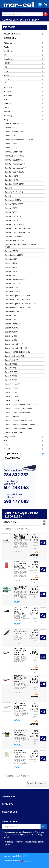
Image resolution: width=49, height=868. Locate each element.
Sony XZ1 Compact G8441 (15, 168)
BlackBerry (8, 51)
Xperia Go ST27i (11, 251)
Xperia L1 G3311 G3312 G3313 (17, 279)
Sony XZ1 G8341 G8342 (14, 172)
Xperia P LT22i (10, 316)
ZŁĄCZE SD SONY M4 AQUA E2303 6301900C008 (21, 732)
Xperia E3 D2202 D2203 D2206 (17, 232)
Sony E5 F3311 (11, 128)
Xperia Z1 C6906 (11, 396)
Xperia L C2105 (11, 275)
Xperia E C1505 (11, 212)
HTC (6, 67)
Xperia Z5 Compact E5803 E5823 (18, 421)
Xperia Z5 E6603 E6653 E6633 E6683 (20, 425)
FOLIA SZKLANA (12, 458)
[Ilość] (43, 537)
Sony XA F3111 (11, 144)
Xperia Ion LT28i (11, 259)
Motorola (8, 91)
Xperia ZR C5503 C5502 (14, 433)
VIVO (6, 445)
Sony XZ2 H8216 (11, 176)
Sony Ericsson (10, 437)
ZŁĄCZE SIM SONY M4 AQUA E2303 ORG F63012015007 (20, 753)
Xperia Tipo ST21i (12, 360)
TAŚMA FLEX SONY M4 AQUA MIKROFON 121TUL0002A (21, 610)
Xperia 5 (8, 196)
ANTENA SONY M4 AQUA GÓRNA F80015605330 (21, 536)
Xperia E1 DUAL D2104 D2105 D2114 (20, 228)
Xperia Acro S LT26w (13, 200)
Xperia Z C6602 (11, 376)
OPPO (6, 107)
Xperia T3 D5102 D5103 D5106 (17, 352)
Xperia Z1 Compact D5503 (15, 400)
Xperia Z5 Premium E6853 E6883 (18, 429)
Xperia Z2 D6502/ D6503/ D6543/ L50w (21, 404)
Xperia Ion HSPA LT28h (14, 255)
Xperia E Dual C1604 (13, 216)
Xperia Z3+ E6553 (12, 417)
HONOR (7, 63)
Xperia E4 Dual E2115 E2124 (16, 237)
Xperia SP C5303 (11, 332)
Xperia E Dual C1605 (13, 220)
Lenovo (7, 79)
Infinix (6, 75)
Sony (6, 120)
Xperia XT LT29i (11, 372)
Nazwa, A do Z (20, 522)
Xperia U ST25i (11, 364)
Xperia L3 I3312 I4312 (13, 283)
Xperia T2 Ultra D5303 (14, 344)
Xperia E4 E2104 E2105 (14, 241)
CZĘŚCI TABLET (12, 454)
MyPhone (8, 95)
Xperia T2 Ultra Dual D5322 (16, 348)
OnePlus (7, 103)
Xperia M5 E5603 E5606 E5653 (17, 308)
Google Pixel (9, 59)
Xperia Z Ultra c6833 (13, 384)
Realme (7, 111)
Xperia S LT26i (10, 320)
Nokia (6, 99)
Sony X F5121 (10, 136)
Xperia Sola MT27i (12, 324)
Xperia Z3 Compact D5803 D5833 (18, 409)
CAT (6, 55)
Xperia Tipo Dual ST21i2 (14, 356)
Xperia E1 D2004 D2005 (14, 224)
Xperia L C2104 (11, 271)
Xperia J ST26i (11, 267)
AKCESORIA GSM (12, 34)
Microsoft (8, 87)
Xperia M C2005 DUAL (14, 292)
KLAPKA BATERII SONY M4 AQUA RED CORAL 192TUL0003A (20, 564)
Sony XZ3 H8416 (11, 180)
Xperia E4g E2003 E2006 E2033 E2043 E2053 (20, 246)
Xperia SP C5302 (11, 328)
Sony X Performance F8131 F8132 (19, 140)
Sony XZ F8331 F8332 (14, 160)
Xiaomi (7, 449)
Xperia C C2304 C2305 (14, 204)
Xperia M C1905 (11, 288)
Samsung (8, 116)
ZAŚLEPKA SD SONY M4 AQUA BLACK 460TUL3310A (20, 652)
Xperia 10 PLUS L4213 (14, 192)
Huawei (7, 71)
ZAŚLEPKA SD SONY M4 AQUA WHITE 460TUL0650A (20, 706)
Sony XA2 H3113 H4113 (14, 156)
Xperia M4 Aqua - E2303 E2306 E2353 (20, 304)
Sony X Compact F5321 (14, 132)
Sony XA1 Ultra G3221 (14, 152)
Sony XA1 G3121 (11, 148)
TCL (6, 441)
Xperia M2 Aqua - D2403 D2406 (17, 296)
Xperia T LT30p (11, 340)
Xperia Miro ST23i (12, 312)
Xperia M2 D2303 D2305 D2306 (17, 300)
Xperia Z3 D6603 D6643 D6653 (17, 413)
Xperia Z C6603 (11, 380)
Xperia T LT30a (11, 336)
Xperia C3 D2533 (11, 208)
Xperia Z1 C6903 (11, 392)
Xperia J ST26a (11, 263)
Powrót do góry (36, 783)
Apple (6, 47)
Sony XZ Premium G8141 (15, 164)
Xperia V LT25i (10, 368)
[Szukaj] (23, 14)
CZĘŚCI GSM (10, 38)
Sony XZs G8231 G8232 (14, 184)
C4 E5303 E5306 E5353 (14, 124)
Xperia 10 (8, 188)
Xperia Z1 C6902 (11, 388)
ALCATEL (8, 43)
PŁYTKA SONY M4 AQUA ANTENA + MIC (21, 588)
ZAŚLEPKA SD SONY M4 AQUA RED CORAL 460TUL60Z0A (20, 679)
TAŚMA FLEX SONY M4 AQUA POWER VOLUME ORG (20, 632)
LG (5, 83)
